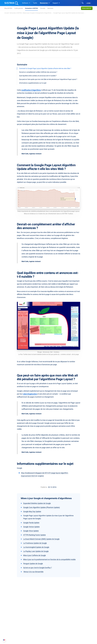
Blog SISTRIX (8, 8)
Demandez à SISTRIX (31, 8)
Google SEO (33, 621)
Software (26, 3)
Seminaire (50, 8)
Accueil (7, 13)
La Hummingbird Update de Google (36, 547)
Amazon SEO (34, 624)
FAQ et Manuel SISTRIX (80, 619)
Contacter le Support (79, 629)
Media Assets (58, 636)
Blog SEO (54, 624)
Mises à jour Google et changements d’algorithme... (38, 13)
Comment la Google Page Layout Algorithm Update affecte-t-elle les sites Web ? (45, 68)
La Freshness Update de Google (35, 543)
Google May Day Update (32, 511)
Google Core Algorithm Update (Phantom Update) (42, 507)
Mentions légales (14, 633)
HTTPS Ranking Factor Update (35, 535)
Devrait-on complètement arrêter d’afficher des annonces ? (38, 72)
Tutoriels (43, 8)
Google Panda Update (31, 523)
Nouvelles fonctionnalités (80, 623)
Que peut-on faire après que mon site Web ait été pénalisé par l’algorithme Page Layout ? (48, 79)
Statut (74, 632)
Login (88, 3)
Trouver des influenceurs (37, 627)
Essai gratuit (87, 8)
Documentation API (79, 626)
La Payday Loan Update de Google (36, 551)
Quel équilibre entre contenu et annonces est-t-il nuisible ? (38, 76)
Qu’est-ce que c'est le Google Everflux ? (38, 568)
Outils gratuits (19, 8)
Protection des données (16, 628)
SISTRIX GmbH (14, 614)
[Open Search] (83, 3)
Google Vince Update (31, 531)
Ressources (45, 3)
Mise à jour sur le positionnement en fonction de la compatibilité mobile (49, 559)
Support (56, 3)
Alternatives (55, 633)
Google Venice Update (31, 527)
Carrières (15, 621)
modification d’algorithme (31, 90)
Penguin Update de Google (33, 564)
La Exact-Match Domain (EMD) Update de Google (41, 539)
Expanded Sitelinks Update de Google (37, 503)
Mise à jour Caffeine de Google (35, 555)
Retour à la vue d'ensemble (33, 572)
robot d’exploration (30, 394)
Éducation (14, 624)
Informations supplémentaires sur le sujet (33, 83)
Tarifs (35, 3)
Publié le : (44, 487)
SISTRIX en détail (14, 618)
